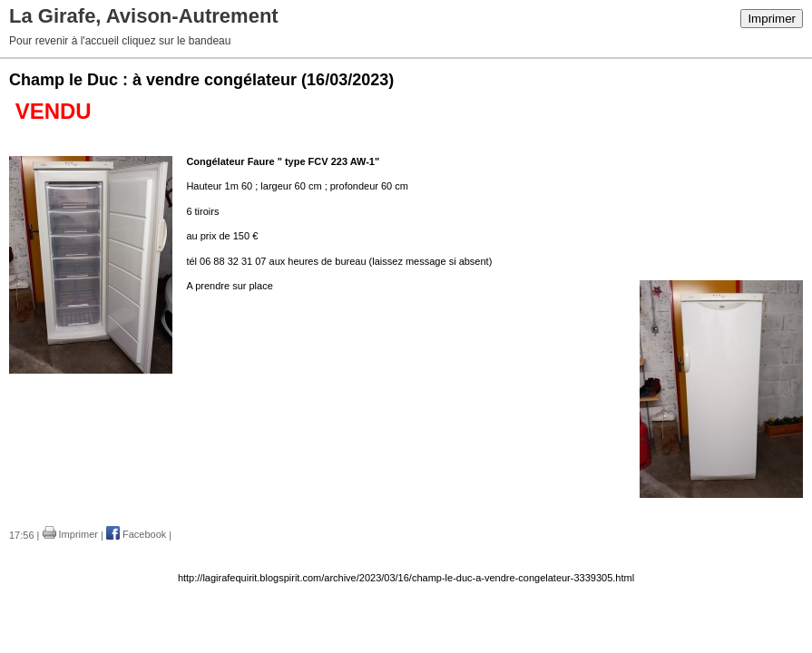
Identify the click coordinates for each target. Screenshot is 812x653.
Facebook (136, 534)
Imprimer (772, 19)
